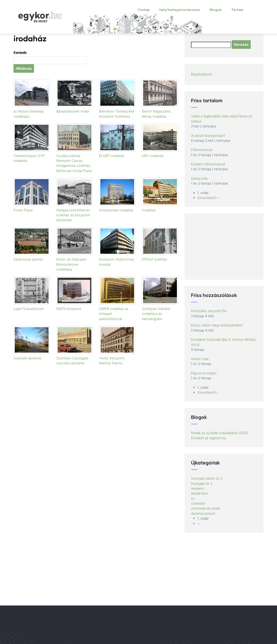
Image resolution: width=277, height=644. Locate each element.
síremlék (198, 504)
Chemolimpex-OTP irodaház (29, 159)
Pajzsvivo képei (204, 373)
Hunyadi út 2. (202, 484)
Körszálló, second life (209, 311)
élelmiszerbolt (203, 514)
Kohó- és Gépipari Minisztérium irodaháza (71, 265)
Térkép (237, 10)
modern (197, 489)
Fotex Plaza (23, 210)
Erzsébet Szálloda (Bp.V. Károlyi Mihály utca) (223, 342)
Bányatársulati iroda (73, 112)
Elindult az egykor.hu (208, 438)
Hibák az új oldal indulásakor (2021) (220, 433)
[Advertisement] (224, 246)
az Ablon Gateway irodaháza (29, 114)
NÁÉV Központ (69, 309)
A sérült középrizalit (208, 136)
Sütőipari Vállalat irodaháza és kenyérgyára (156, 314)
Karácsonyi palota (28, 260)
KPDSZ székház (155, 260)
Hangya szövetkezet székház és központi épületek (73, 215)
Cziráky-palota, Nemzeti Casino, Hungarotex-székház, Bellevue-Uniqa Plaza (74, 164)
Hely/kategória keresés (180, 10)
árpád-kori (199, 494)
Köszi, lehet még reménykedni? (217, 326)
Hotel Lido (200, 359)
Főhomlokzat (202, 150)
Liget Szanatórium (29, 309)
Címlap (144, 10)
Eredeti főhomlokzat (208, 164)
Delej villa (199, 179)
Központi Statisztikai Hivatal (117, 262)
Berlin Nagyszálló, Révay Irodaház (157, 114)
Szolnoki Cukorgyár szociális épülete (72, 361)
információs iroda (205, 509)
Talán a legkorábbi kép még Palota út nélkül (221, 119)
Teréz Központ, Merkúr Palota (112, 361)
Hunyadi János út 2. (207, 479)
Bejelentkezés (202, 74)
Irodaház (149, 210)
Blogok (216, 10)
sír (193, 499)
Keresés (20, 53)
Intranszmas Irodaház (116, 210)
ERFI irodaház (153, 156)
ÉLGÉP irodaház (112, 156)
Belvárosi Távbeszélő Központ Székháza (117, 114)
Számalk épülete (27, 358)
